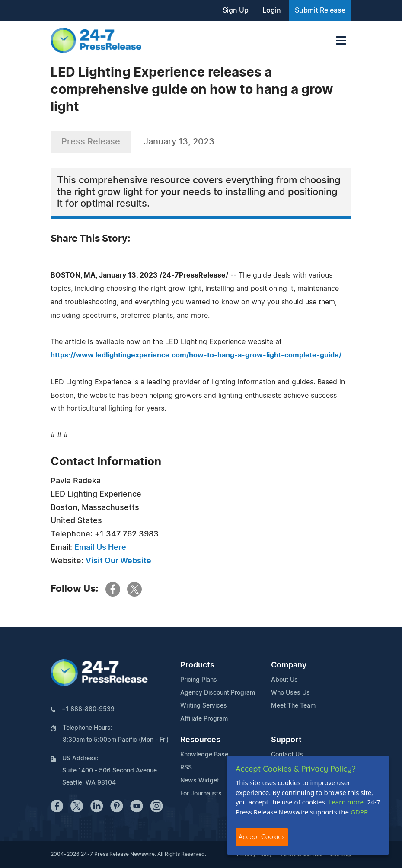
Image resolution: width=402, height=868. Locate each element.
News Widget (200, 781)
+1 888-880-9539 (88, 709)
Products (197, 665)
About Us (284, 680)
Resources (200, 740)
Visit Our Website (118, 561)
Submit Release (320, 10)
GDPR (359, 812)
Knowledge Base (204, 755)
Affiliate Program (204, 719)
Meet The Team (293, 706)
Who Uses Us (290, 693)
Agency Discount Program (218, 693)
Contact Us (287, 755)
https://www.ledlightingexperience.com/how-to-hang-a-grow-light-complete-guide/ (196, 355)
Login (272, 10)
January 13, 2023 (179, 142)
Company (289, 665)
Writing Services (204, 706)
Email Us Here (100, 548)
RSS (186, 768)
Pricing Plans (199, 680)
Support (286, 740)
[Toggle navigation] (341, 40)
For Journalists (201, 794)
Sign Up (236, 10)
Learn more (346, 802)
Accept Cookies (262, 837)
